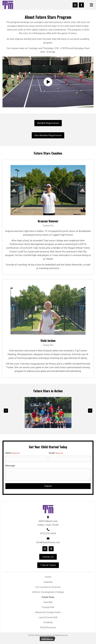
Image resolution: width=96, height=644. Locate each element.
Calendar (48, 581)
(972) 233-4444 (48, 533)
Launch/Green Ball (48, 617)
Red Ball (48, 602)
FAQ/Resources (48, 627)
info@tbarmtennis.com (48, 542)
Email (56, 453)
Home (48, 576)
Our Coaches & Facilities (48, 586)
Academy (48, 622)
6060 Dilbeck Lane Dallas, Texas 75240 (48, 522)
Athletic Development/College (48, 591)
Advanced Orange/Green (48, 612)
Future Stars (48, 597)
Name (12, 453)
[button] (75, 5)
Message (10, 465)
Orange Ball (48, 607)
